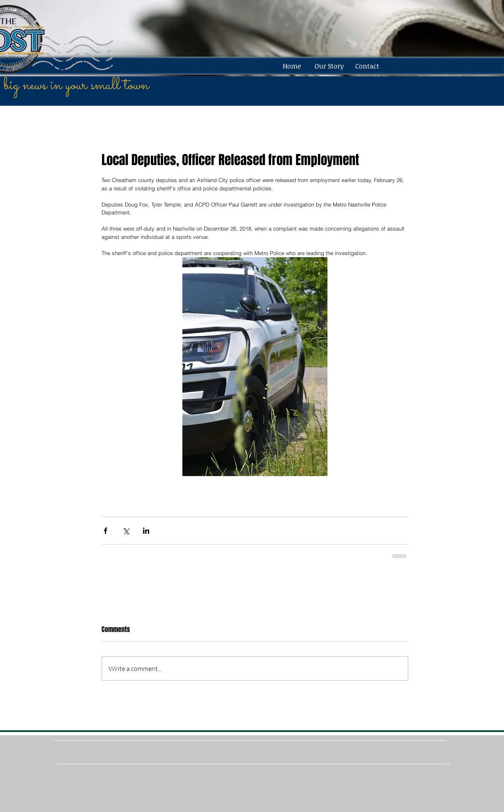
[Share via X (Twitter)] (126, 531)
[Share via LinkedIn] (146, 531)
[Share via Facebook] (105, 531)
